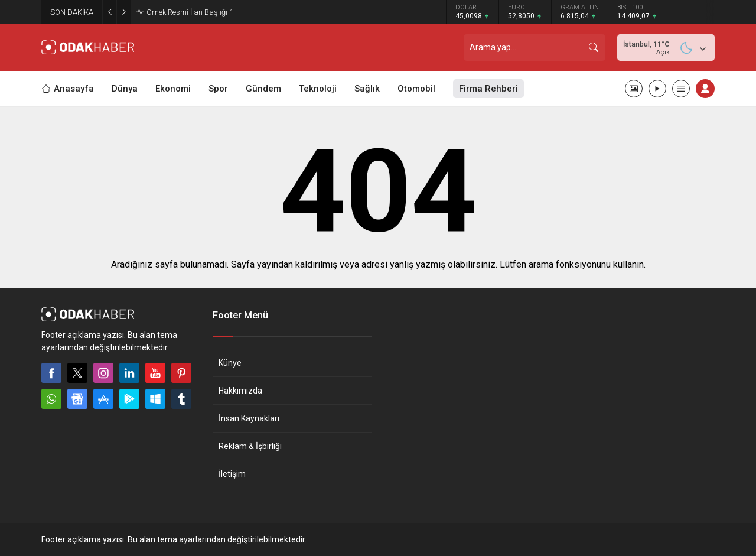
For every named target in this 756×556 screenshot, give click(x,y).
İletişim (232, 474)
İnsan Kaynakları (249, 418)
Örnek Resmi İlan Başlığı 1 (190, 12)
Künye (230, 363)
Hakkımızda (240, 391)
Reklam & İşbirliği (250, 446)
